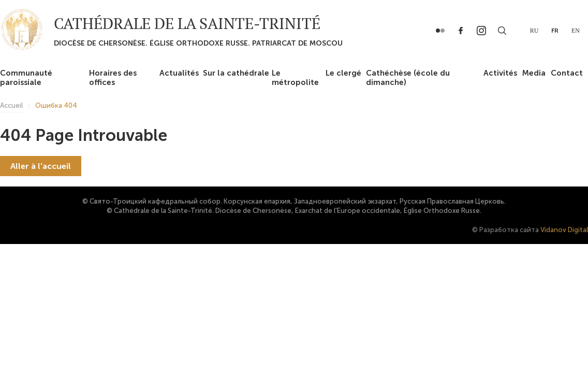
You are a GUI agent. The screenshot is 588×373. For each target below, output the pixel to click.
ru (534, 31)
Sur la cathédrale (236, 73)
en (576, 31)
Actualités (179, 73)
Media (534, 73)
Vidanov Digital (564, 230)
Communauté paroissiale (26, 78)
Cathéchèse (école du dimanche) (408, 78)
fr (555, 31)
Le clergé (343, 73)
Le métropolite (295, 78)
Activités (500, 73)
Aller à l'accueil (41, 166)
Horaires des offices (113, 78)
